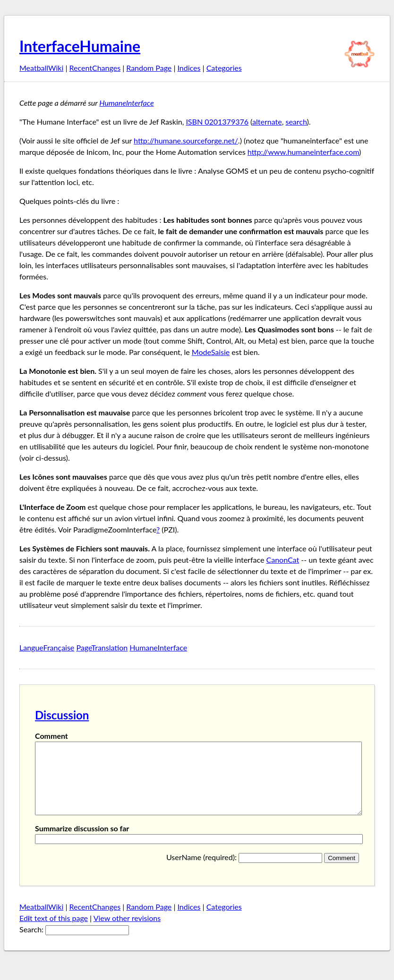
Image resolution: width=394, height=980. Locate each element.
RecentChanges (95, 68)
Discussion (62, 715)
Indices (189, 68)
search (296, 122)
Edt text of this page (54, 932)
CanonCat (283, 560)
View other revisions (127, 932)
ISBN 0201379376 (217, 122)
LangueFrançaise (47, 647)
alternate (267, 122)
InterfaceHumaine (80, 46)
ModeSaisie (211, 352)
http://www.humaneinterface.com (303, 152)
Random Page (149, 68)
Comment (51, 736)
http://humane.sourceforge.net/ (186, 140)
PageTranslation (102, 647)
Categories (224, 68)
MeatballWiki (41, 68)
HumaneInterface (126, 103)
